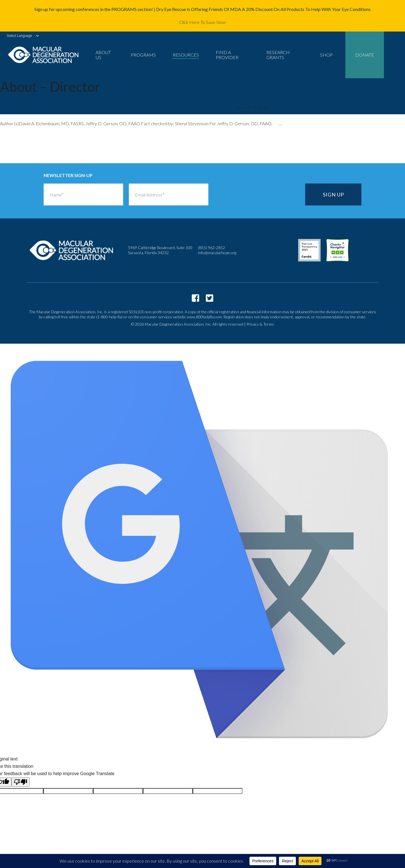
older (18, 148)
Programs (143, 55)
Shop (326, 55)
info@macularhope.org (217, 253)
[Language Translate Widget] (20, 36)
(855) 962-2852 (211, 248)
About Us (103, 55)
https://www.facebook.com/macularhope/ (195, 298)
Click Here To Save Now (202, 22)
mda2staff (225, 107)
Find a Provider (227, 55)
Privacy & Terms (260, 324)
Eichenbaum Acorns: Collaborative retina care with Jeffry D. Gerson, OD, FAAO (107, 108)
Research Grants (278, 55)
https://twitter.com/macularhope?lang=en (210, 298)
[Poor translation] (21, 782)
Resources (186, 55)
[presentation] (257, 194)
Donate (365, 55)
